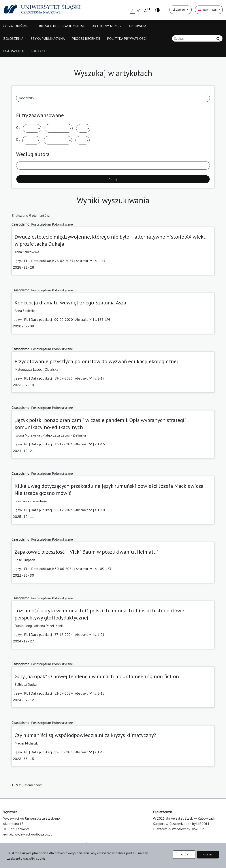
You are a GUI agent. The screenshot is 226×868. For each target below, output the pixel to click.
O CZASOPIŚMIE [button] (16, 26)
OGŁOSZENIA (13, 51)
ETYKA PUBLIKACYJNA (48, 38)
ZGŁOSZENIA (13, 38)
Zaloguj (180, 10)
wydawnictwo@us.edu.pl (33, 834)
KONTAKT (38, 51)
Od (18, 127)
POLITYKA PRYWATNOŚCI (127, 38)
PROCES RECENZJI (86, 38)
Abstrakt (85, 261)
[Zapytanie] (197, 38)
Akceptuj (208, 854)
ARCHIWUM (137, 26)
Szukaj (113, 179)
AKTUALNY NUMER (107, 26)
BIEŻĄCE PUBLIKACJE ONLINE (62, 26)
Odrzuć (184, 854)
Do (18, 139)
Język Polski (208, 10)
